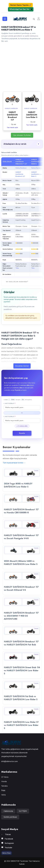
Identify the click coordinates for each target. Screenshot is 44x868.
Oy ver (14, 124)
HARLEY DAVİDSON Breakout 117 (20, 174)
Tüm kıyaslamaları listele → (14, 463)
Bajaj (3, 790)
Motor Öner (7, 853)
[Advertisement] (22, 67)
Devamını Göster (22, 366)
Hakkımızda (8, 811)
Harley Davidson (21, 168)
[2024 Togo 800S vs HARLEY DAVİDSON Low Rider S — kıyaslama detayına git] (22, 480)
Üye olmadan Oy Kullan (22, 135)
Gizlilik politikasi (10, 817)
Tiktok (6, 834)
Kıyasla (22, 433)
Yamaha (4, 786)
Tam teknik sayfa (12, 128)
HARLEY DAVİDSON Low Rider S (37, 174)
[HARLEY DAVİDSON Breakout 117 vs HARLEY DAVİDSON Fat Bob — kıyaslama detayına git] (22, 638)
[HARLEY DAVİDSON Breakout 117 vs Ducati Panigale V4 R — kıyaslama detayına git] (22, 531)
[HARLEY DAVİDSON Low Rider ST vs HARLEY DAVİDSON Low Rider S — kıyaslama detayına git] (22, 720)
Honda (4, 781)
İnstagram (8, 843)
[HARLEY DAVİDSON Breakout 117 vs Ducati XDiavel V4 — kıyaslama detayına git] (22, 583)
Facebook (7, 839)
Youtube (7, 848)
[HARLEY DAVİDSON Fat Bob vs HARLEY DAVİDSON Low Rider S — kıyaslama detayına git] (22, 692)
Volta (3, 795)
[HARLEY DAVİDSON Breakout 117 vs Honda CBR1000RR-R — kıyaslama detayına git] (22, 505)
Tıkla (17, 268)
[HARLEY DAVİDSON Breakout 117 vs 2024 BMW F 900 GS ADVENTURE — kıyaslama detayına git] (22, 610)
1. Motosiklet (10, 403)
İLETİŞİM (23, 811)
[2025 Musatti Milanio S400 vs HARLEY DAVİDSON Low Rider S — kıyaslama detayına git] (22, 557)
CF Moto (5, 777)
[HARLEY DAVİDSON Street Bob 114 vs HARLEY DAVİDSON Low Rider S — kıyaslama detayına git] (22, 665)
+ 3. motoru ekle (22, 426)
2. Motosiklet (10, 417)
